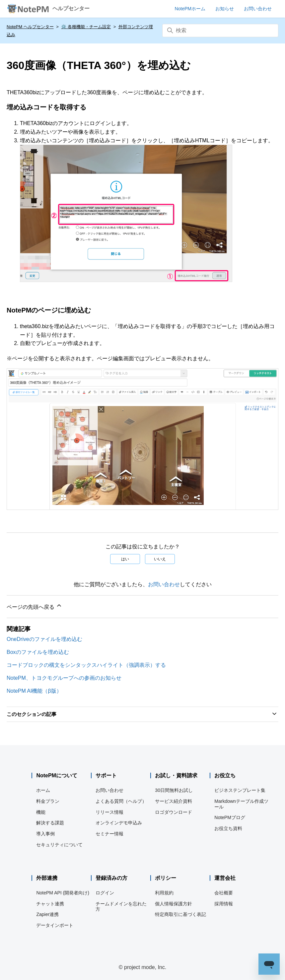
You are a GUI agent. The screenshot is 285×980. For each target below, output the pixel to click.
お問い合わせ (164, 584)
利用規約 (164, 893)
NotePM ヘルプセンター (30, 27)
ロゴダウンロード (174, 812)
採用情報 (224, 904)
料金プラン (48, 801)
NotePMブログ (230, 817)
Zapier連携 (47, 914)
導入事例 (45, 834)
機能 (41, 812)
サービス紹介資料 (174, 801)
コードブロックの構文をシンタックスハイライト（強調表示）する (86, 665)
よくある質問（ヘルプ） (121, 801)
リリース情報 (109, 812)
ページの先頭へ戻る (35, 606)
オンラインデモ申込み (119, 823)
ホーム (43, 790)
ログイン (105, 893)
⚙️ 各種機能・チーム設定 (86, 27)
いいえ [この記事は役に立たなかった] (160, 559)
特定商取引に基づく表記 (180, 914)
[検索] (220, 31)
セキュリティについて (59, 845)
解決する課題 (50, 823)
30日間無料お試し (174, 790)
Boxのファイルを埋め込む (38, 652)
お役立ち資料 (228, 828)
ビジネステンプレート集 (240, 790)
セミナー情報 (109, 834)
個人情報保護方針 (174, 904)
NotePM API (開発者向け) (63, 893)
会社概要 (224, 893)
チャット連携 (50, 904)
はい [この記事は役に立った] (125, 559)
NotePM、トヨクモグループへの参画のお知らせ (64, 678)
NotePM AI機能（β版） (34, 691)
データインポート (55, 925)
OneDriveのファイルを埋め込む (44, 639)
